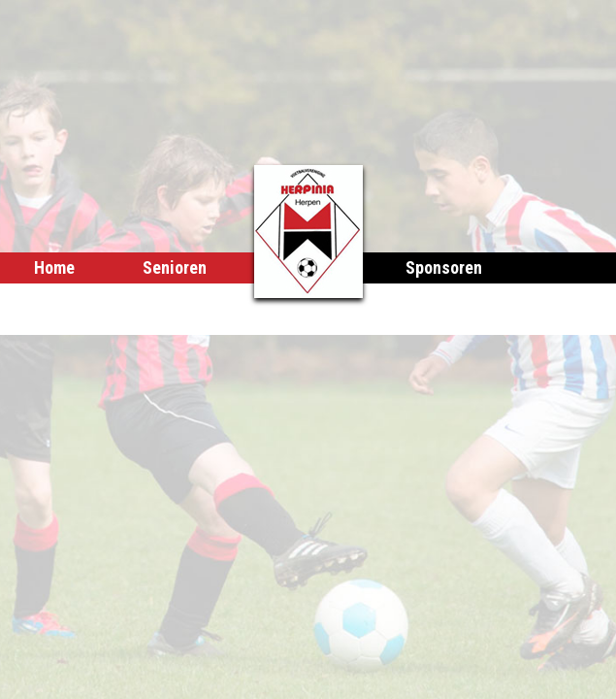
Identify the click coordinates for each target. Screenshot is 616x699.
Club (215, 299)
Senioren (175, 267)
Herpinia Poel (82, 299)
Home (54, 267)
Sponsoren (444, 267)
